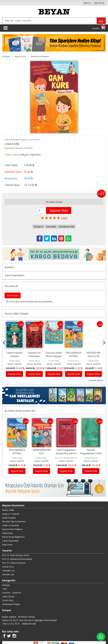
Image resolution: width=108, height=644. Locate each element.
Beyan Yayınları (15, 364)
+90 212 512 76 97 (11, 624)
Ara (101, 21)
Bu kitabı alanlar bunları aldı (20, 411)
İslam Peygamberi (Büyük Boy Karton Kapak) (66, 453)
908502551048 (29, 624)
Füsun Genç (15, 361)
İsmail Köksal (91, 458)
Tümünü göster (96, 380)
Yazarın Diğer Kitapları (17, 314)
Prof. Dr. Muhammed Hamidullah (71, 458)
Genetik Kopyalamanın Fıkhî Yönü (91, 453)
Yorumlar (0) (11, 286)
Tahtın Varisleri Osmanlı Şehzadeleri (15, 356)
